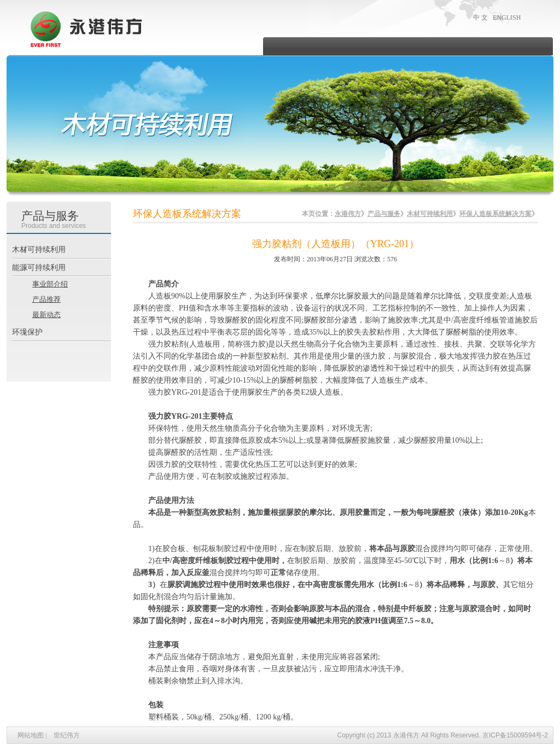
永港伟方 (348, 214)
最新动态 (46, 315)
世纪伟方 (67, 735)
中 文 (480, 17)
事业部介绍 (50, 284)
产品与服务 (384, 214)
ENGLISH (507, 17)
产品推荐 (46, 299)
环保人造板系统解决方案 (495, 214)
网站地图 (31, 735)
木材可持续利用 (430, 214)
